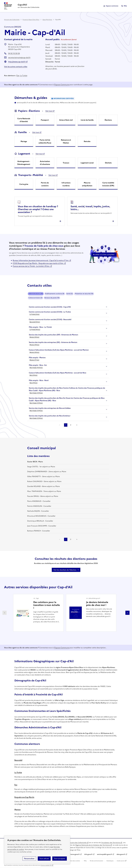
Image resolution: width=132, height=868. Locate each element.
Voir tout (49, 111)
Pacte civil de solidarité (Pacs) (45, 141)
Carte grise (24, 184)
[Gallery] (66, 613)
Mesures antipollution (87, 184)
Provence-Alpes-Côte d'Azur (31, 20)
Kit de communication (96, 861)
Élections (108, 120)
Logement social (87, 163)
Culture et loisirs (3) (35, 298)
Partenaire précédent (5, 613)
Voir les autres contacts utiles (16, 67)
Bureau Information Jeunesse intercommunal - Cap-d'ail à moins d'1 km (41, 260)
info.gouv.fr (88, 854)
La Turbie (24, 76)
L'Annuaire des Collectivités (77, 843)
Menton (18, 810)
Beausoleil (18, 760)
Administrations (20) (36, 294)
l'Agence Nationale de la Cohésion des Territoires (93, 845)
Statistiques (110, 861)
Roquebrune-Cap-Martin (24, 797)
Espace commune (112, 6)
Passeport (45, 120)
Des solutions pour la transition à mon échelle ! (47, 605)
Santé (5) (70, 294)
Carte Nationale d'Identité (24, 120)
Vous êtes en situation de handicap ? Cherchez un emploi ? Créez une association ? (38, 209)
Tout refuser (44, 859)
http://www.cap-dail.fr (17, 62)
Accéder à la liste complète (104, 255)
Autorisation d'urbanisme (45, 163)
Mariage (24, 141)
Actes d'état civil (66, 120)
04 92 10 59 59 (14, 53)
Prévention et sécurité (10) (84, 294)
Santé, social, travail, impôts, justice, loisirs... (90, 208)
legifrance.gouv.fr (73, 854)
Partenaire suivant (127, 613)
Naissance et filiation (66, 141)
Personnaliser (29, 859)
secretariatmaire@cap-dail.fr (19, 58)
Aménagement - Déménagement (24, 163)
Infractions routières (66, 184)
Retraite (87, 141)
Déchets (108, 163)
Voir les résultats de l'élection (65, 570)
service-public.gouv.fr (105, 854)
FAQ (125, 6)
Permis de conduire (45, 184)
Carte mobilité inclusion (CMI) (108, 184)
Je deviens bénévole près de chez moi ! (97, 604)
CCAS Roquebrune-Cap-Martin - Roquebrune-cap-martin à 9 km (38, 263)
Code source (121, 861)
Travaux (66, 163)
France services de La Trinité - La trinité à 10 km (31, 266)
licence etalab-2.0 (46, 865)
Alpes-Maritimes (47, 20)
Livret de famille (87, 120)
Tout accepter (60, 859)
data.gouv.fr (121, 854)
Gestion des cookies (74, 861)
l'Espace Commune (61, 85)
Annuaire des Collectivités (12, 20)
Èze (18, 76)
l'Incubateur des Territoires (111, 843)
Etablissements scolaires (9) (55, 294)
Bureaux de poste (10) (52, 298)
